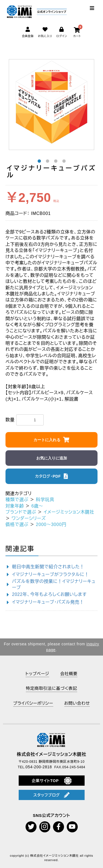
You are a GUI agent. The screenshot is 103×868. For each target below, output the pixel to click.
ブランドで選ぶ (21, 512)
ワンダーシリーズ (29, 518)
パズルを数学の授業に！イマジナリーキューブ (54, 584)
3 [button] (56, 161)
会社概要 (69, 674)
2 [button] (48, 161)
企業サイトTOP (51, 781)
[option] (52, 102)
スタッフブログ (51, 795)
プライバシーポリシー (33, 703)
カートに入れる (47, 440)
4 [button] (64, 161)
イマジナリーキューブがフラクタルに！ (51, 574)
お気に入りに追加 (52, 458)
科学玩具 (45, 500)
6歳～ (37, 506)
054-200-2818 (39, 767)
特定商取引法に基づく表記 (51, 688)
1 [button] (39, 161)
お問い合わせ (77, 703)
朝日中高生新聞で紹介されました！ (48, 567)
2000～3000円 (51, 524)
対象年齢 (15, 506)
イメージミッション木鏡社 (69, 512)
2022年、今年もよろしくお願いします (49, 594)
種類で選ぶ (17, 500)
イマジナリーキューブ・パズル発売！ (48, 602)
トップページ (37, 674)
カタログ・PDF (48, 476)
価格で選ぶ (17, 524)
